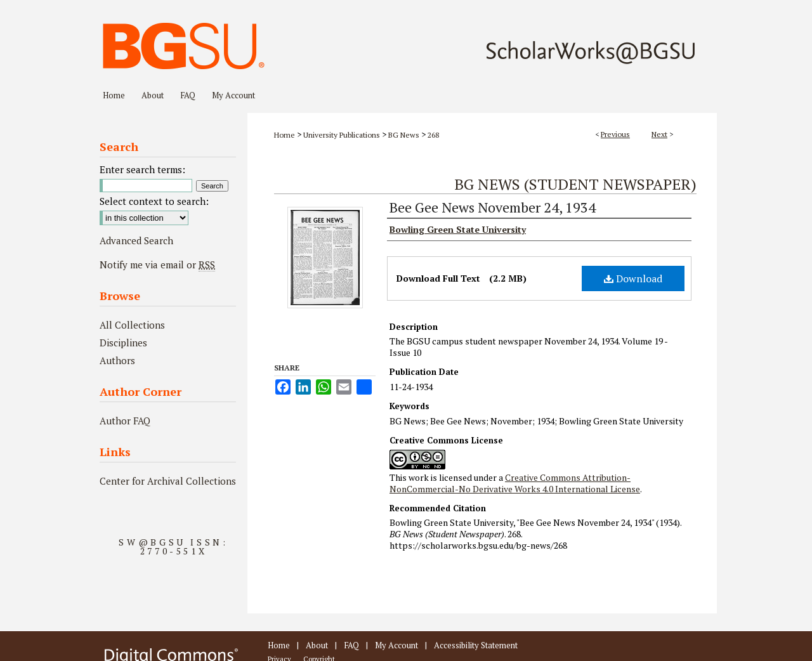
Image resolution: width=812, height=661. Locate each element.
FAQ (351, 645)
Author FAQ (125, 421)
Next (659, 134)
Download (633, 278)
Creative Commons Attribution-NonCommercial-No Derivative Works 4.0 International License (515, 483)
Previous (615, 134)
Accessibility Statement (476, 645)
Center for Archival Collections (168, 481)
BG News (404, 135)
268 (433, 135)
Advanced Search (136, 240)
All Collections (132, 325)
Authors (117, 360)
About (317, 645)
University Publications (342, 135)
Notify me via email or (157, 265)
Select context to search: (154, 201)
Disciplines (123, 343)
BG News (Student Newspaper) (575, 184)
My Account (396, 645)
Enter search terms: (142, 169)
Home (285, 135)
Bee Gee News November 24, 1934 (493, 207)
